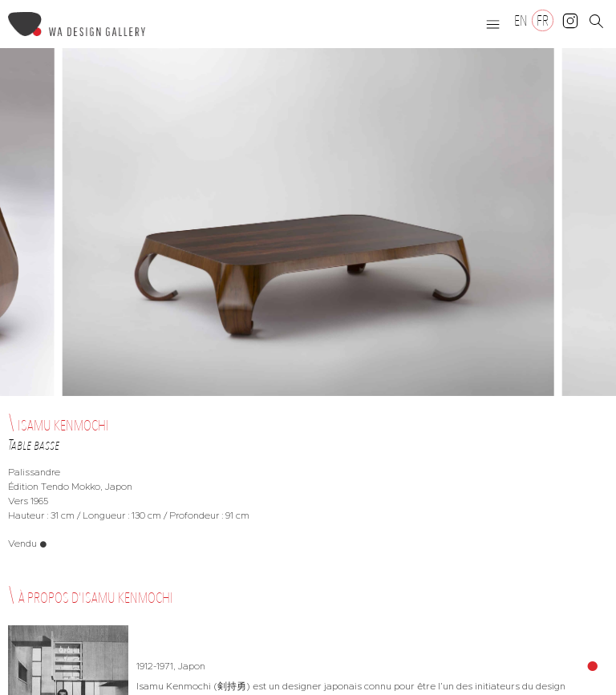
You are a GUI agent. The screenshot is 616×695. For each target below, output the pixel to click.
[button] (493, 24)
